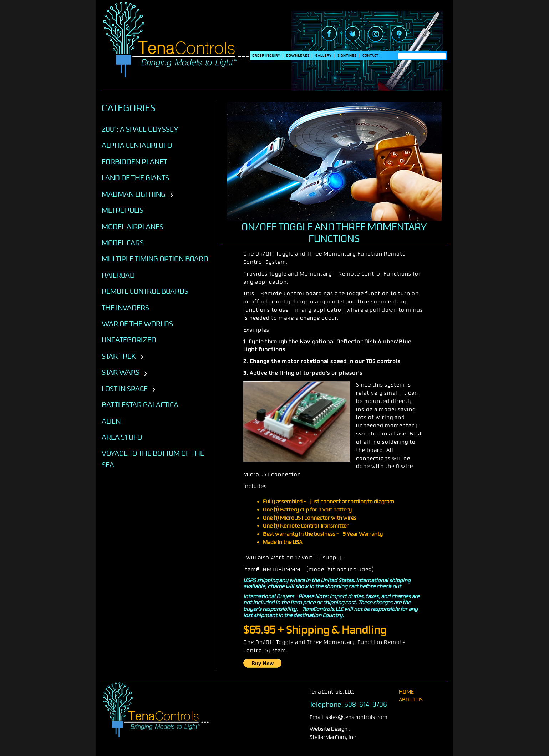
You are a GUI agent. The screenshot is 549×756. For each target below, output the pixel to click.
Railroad (118, 275)
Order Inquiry (266, 56)
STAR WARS (121, 372)
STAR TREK (119, 356)
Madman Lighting (134, 194)
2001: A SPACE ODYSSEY (140, 129)
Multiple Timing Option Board (155, 259)
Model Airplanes (133, 227)
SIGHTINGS (347, 56)
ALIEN (111, 421)
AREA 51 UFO (122, 437)
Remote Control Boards (145, 291)
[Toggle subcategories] (171, 196)
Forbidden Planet (134, 162)
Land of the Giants (135, 178)
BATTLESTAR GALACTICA (140, 405)
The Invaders (125, 308)
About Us (411, 700)
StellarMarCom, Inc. (334, 737)
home (406, 692)
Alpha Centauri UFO (137, 145)
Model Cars (123, 243)
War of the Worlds (137, 324)
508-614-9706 (366, 705)
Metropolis (123, 210)
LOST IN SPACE (125, 389)
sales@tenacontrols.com (357, 717)
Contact (370, 56)
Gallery (324, 56)
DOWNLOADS (298, 56)
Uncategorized (129, 340)
